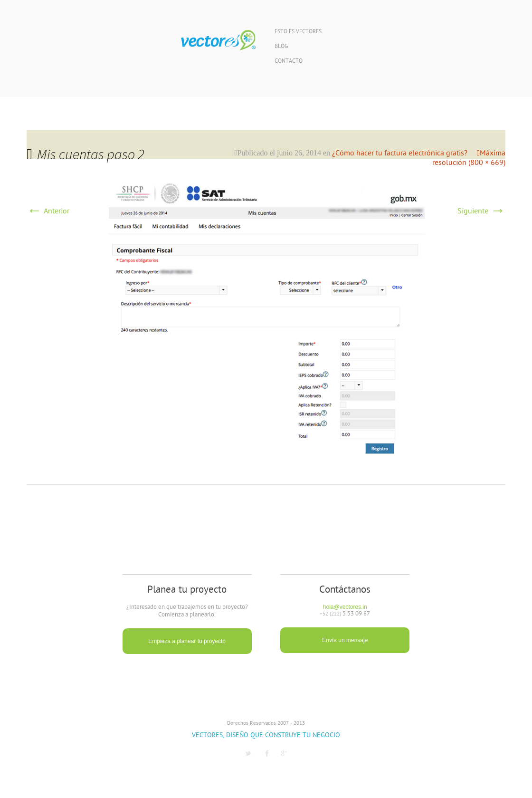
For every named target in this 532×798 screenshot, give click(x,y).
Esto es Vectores (298, 32)
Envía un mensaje (345, 640)
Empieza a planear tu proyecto (187, 641)
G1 (284, 753)
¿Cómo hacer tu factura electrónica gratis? (400, 154)
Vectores (218, 40)
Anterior (48, 212)
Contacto (289, 62)
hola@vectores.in (345, 607)
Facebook (267, 753)
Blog (281, 47)
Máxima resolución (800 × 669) (469, 158)
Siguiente (481, 212)
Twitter (248, 753)
